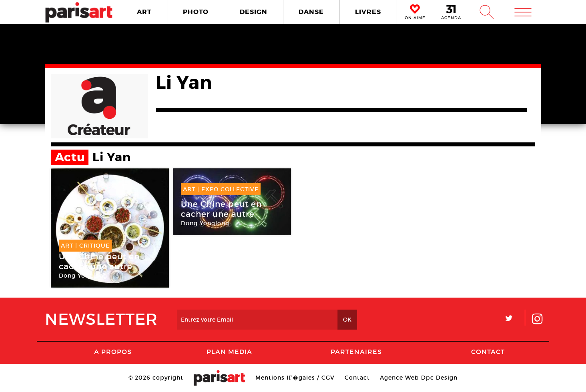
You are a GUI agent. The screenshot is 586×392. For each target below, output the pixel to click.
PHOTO (196, 12)
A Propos (113, 352)
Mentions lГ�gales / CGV (295, 378)
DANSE (311, 12)
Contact (488, 352)
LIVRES (368, 12)
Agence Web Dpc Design (419, 378)
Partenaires (356, 352)
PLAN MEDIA (229, 352)
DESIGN (254, 12)
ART (144, 12)
